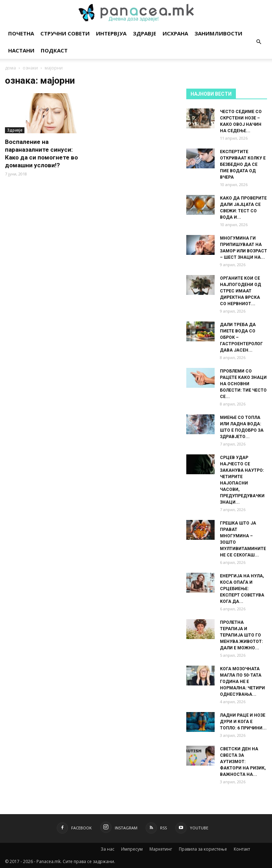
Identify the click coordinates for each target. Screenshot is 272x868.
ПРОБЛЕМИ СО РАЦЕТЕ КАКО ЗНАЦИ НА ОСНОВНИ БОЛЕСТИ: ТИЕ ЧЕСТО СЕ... (243, 384)
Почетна (21, 33)
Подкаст (54, 50)
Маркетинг (161, 849)
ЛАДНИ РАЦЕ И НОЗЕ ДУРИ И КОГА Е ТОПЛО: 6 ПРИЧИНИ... (243, 722)
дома (10, 68)
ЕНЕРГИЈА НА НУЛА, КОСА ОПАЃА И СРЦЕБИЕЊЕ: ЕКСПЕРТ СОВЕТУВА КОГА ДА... (242, 589)
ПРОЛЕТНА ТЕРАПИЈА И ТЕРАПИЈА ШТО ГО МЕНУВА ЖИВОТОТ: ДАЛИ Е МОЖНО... (241, 635)
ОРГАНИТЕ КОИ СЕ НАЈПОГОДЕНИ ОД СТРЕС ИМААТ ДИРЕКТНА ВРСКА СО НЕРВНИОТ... (240, 291)
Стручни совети (65, 33)
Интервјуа (111, 33)
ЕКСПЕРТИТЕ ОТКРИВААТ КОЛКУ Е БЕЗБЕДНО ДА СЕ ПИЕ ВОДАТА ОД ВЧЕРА (243, 164)
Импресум (132, 849)
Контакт (242, 849)
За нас (107, 849)
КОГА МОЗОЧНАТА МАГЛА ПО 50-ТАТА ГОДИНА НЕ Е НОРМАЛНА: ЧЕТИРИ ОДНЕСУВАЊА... (242, 682)
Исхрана (175, 33)
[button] (259, 42)
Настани (21, 50)
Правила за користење (203, 849)
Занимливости (218, 33)
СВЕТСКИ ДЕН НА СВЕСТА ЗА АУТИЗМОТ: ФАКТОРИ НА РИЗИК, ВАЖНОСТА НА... (243, 762)
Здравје (144, 33)
